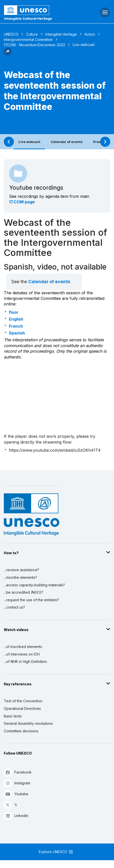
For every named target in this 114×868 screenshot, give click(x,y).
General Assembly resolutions (28, 723)
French (16, 326)
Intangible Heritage (61, 34)
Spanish (17, 333)
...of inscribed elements (23, 647)
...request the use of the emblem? (31, 600)
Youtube (16, 794)
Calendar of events (67, 142)
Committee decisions (21, 731)
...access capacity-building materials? (34, 585)
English (16, 319)
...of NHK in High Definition (25, 661)
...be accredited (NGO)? (23, 592)
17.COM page (22, 202)
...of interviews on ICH (22, 654)
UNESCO (11, 34)
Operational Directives (22, 708)
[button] (8, 54)
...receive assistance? (21, 570)
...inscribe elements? (20, 577)
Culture (32, 34)
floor (14, 312)
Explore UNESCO (56, 852)
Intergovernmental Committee (28, 40)
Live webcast (29, 142)
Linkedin (16, 816)
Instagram (17, 783)
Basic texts (13, 716)
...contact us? (14, 607)
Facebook (18, 772)
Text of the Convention (23, 701)
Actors (90, 34)
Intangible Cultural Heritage (28, 18)
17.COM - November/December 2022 (34, 45)
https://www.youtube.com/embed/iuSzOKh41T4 (55, 450)
